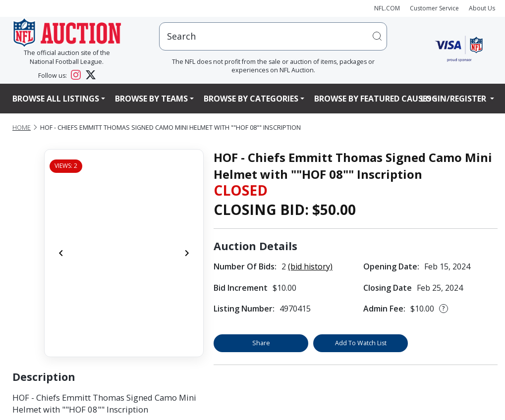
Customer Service (434, 8)
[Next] (187, 253)
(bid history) (310, 266)
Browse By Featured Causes (373, 99)
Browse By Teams (151, 99)
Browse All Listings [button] (56, 99)
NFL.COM (387, 8)
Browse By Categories (251, 99)
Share (261, 343)
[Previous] (61, 253)
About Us (482, 8)
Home (22, 128)
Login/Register (454, 99)
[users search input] (273, 36)
